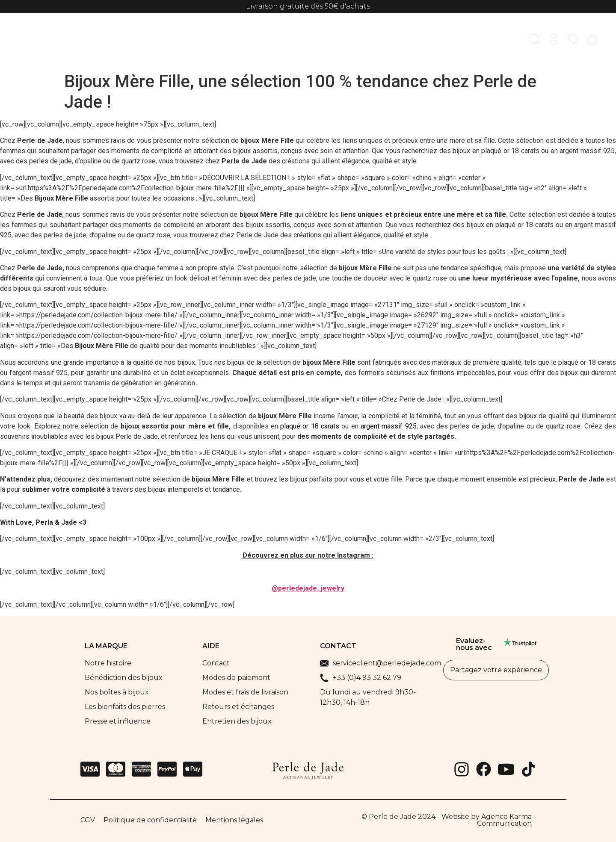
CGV (88, 820)
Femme (152, 40)
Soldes (416, 40)
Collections (276, 40)
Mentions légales (234, 820)
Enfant (232, 40)
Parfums (323, 40)
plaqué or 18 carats (310, 426)
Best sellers (371, 40)
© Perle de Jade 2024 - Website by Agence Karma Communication (447, 820)
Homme (193, 40)
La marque (459, 40)
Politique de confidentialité (150, 820)
